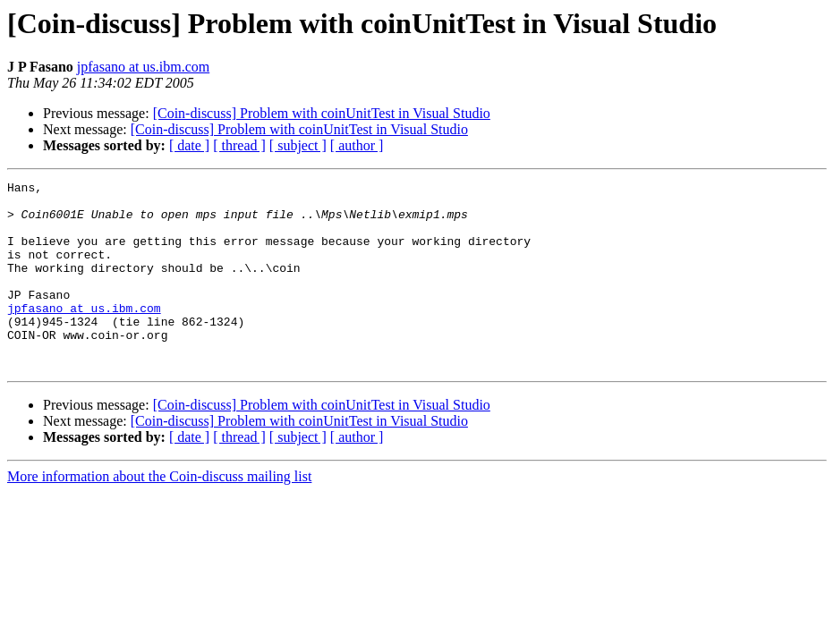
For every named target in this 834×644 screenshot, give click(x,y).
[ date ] (189, 145)
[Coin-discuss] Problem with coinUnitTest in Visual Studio (322, 113)
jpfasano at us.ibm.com (143, 67)
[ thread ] (239, 145)
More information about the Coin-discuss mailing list (159, 514)
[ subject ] (298, 145)
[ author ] (357, 145)
